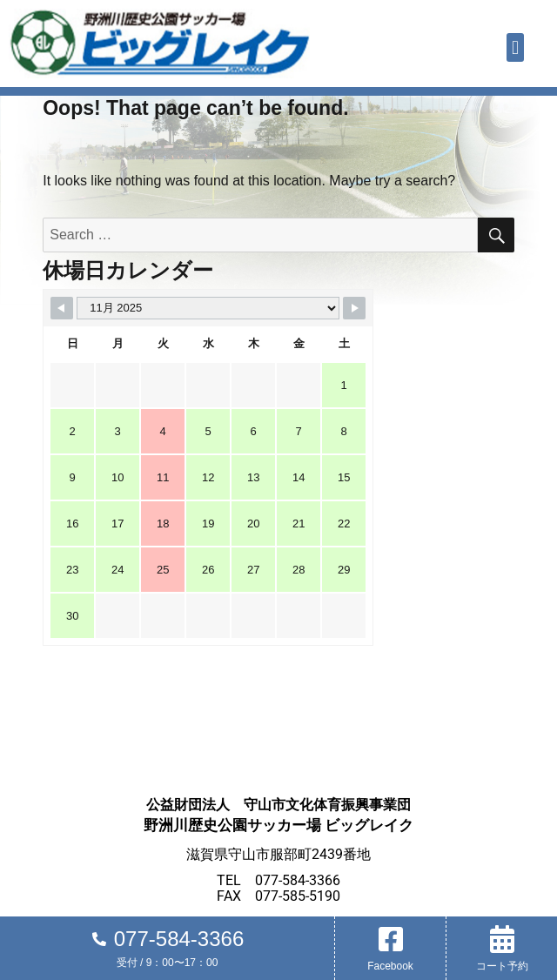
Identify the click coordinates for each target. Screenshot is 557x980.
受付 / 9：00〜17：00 (168, 963)
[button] (515, 47)
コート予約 (502, 966)
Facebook (390, 966)
